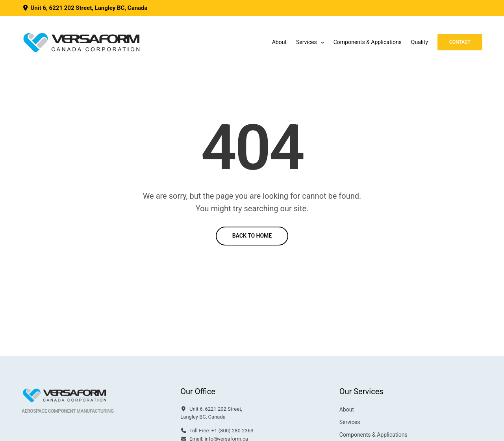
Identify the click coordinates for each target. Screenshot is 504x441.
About (279, 42)
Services (307, 42)
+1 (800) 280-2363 (233, 431)
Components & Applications (368, 42)
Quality (420, 42)
